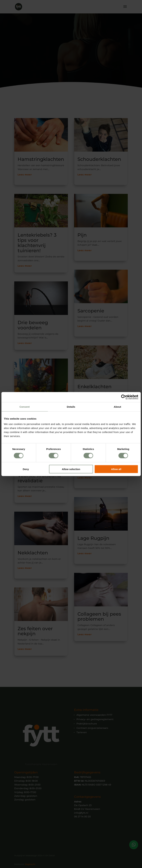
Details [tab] (71, 407)
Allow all (116, 469)
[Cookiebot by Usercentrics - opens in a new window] (123, 397)
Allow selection (71, 469)
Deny (26, 469)
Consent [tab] (25, 407)
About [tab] (118, 407)
